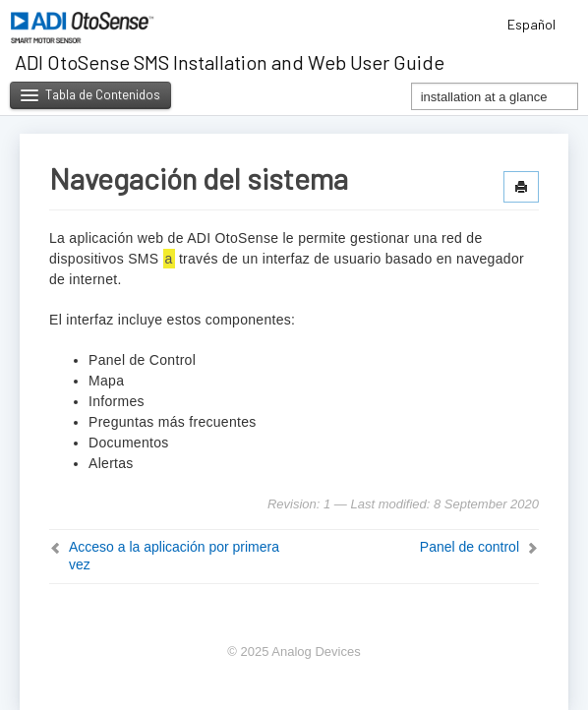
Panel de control (470, 547)
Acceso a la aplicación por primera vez (174, 556)
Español (538, 24)
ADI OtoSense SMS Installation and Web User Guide (230, 62)
